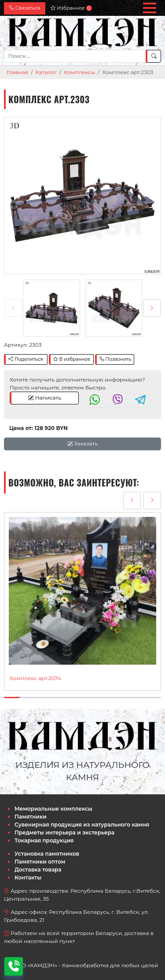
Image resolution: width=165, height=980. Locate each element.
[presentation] (13, 308)
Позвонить (115, 359)
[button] (150, 8)
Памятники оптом (40, 862)
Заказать (82, 443)
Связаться (25, 8)
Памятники (31, 817)
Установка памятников (47, 854)
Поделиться (26, 359)
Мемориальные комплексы (53, 809)
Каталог (46, 72)
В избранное (72, 359)
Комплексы (79, 72)
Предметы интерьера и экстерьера (64, 832)
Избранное (71, 8)
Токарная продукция (44, 840)
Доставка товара (38, 870)
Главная (17, 72)
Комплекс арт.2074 (35, 678)
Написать (45, 398)
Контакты (28, 877)
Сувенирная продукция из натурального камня (82, 825)
